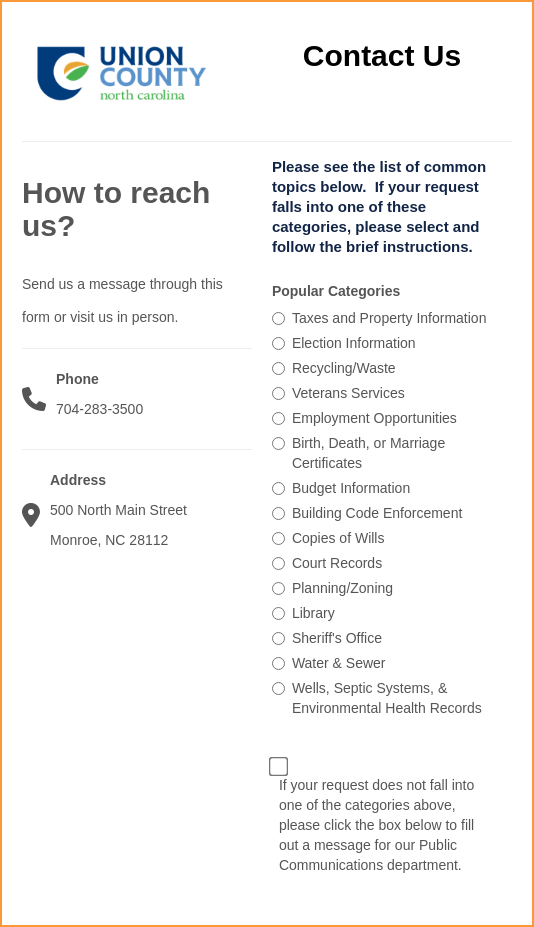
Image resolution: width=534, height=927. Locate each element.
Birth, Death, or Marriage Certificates (368, 453)
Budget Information (351, 488)
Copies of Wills (338, 538)
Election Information (354, 343)
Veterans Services (348, 393)
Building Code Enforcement (377, 513)
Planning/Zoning (342, 588)
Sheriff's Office (337, 638)
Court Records (337, 563)
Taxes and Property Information (389, 318)
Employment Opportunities (374, 418)
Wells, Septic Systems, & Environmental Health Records (387, 698)
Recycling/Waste (344, 368)
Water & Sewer (339, 663)
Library (313, 613)
